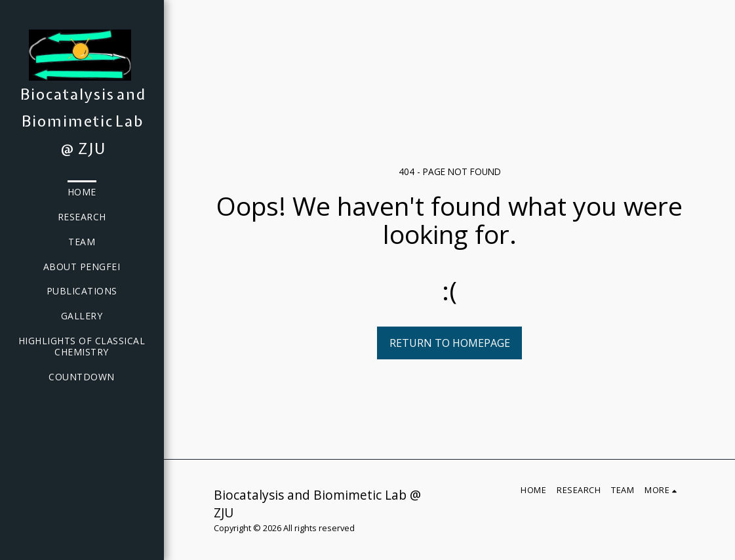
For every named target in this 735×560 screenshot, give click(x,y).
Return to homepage (450, 343)
